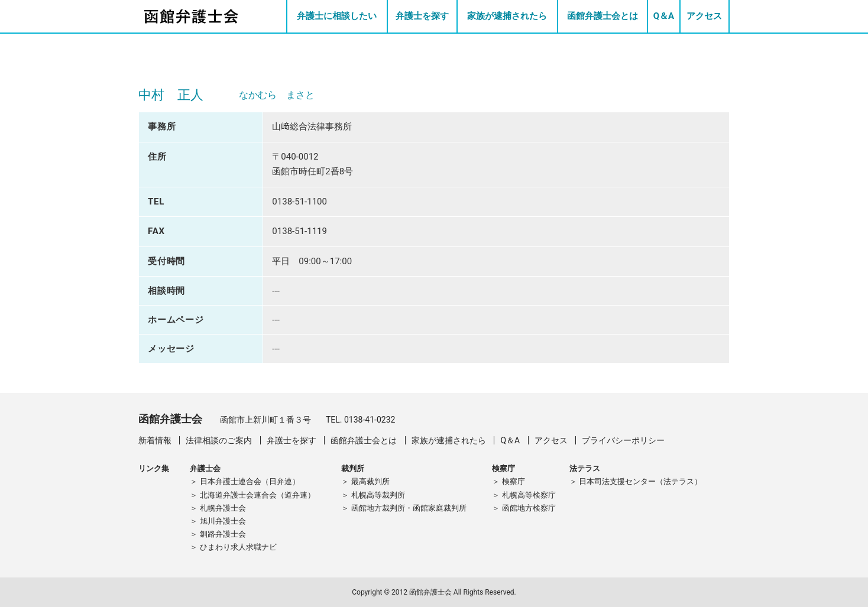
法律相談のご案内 (219, 440)
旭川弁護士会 (223, 521)
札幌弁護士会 (223, 508)
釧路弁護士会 (223, 534)
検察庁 (514, 481)
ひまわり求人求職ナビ (238, 547)
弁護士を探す (422, 16)
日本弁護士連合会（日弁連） (250, 481)
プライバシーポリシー (623, 440)
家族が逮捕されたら (507, 16)
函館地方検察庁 (529, 508)
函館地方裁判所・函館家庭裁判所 (409, 508)
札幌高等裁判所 (378, 495)
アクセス (704, 16)
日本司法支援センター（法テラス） (640, 481)
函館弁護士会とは (603, 16)
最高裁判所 (370, 481)
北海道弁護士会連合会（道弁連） (258, 495)
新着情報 (155, 440)
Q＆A (664, 16)
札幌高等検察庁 (529, 495)
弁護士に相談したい (337, 16)
